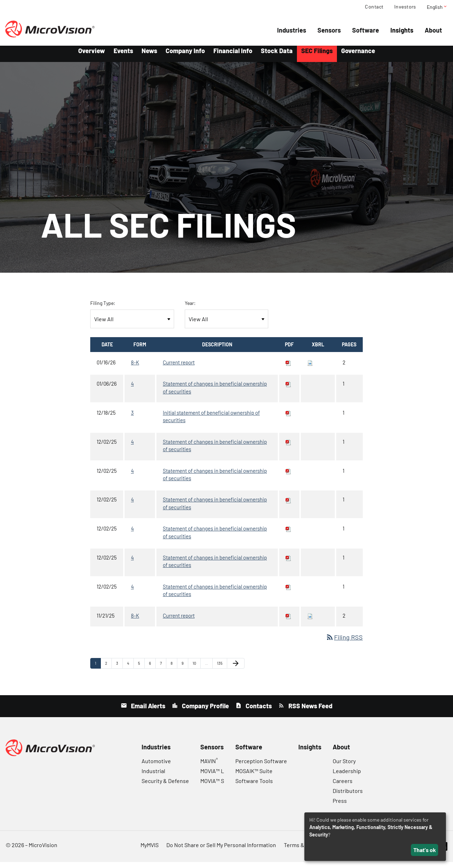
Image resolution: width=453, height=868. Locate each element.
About (433, 30)
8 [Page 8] (174, 671)
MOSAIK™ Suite (254, 777)
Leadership (347, 777)
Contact (374, 7)
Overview (92, 57)
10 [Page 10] (196, 671)
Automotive (156, 767)
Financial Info (233, 57)
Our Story (344, 767)
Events (123, 57)
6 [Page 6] (152, 671)
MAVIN (209, 767)
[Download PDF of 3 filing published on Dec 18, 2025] (288, 419)
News (149, 57)
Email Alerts (147, 712)
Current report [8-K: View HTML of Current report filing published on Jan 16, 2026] (179, 368)
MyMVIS (150, 851)
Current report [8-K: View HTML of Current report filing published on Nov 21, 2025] (179, 621)
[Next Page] (236, 669)
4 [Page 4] (130, 671)
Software (366, 30)
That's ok (425, 850)
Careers (343, 787)
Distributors (348, 797)
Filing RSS (344, 643)
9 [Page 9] (185, 671)
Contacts (258, 712)
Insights (402, 30)
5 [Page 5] (141, 671)
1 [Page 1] (98, 671)
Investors (405, 7)
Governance (358, 57)
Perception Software (261, 767)
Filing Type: (103, 309)
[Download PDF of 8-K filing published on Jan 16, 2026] (288, 368)
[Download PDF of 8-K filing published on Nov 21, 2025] (288, 621)
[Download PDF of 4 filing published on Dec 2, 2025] (288, 448)
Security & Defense (165, 787)
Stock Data (277, 57)
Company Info (185, 57)
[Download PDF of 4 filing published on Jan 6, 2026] (288, 390)
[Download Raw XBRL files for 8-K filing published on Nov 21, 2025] (310, 621)
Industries (292, 30)
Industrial (153, 777)
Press (340, 807)
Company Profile (205, 712)
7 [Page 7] (163, 671)
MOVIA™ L (212, 777)
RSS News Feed (310, 712)
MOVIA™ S (212, 787)
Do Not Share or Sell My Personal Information (221, 851)
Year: (190, 309)
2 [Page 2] (108, 671)
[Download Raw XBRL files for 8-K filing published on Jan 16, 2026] (310, 368)
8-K (135, 368)
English (437, 7)
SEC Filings (317, 57)
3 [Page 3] (119, 671)
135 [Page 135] (221, 671)
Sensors (329, 30)
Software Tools (254, 787)
